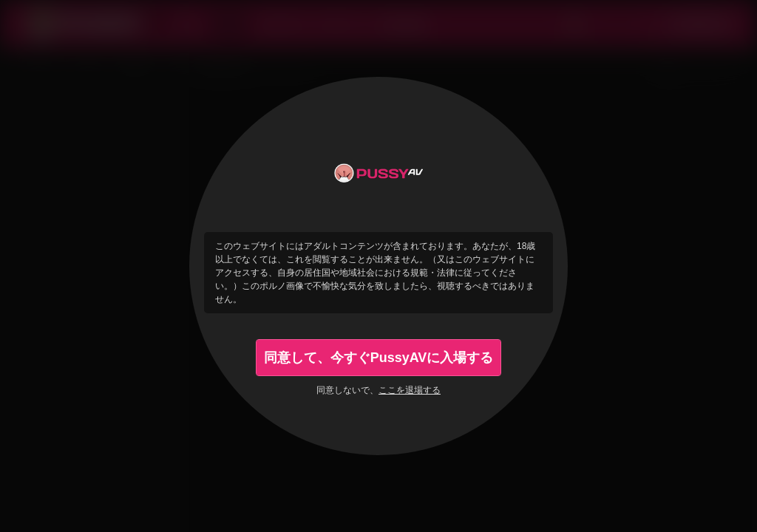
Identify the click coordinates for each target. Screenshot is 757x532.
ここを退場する (410, 390)
